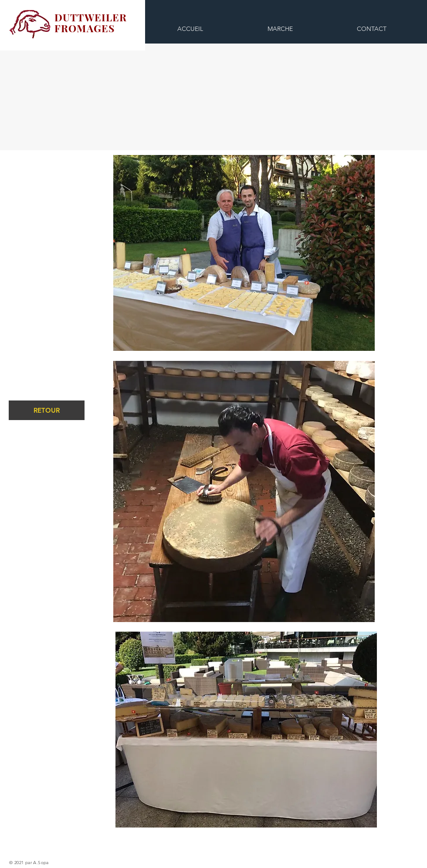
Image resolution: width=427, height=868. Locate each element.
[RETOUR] (47, 410)
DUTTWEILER (91, 17)
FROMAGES (85, 28)
